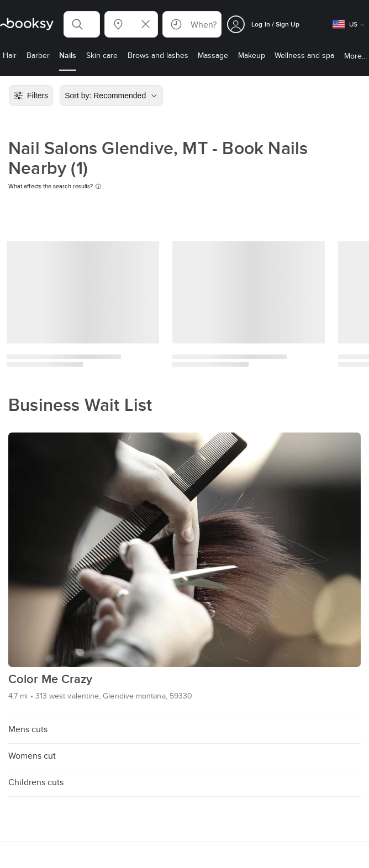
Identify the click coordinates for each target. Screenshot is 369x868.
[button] (82, 24)
